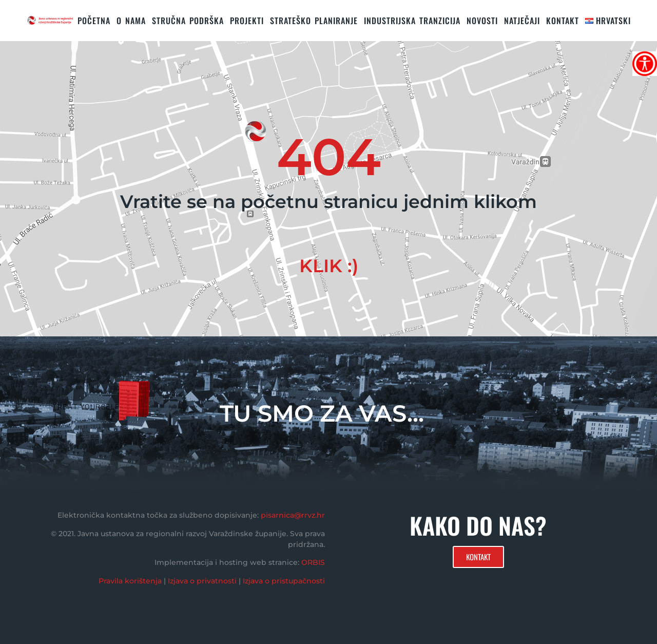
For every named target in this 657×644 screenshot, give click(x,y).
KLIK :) (329, 266)
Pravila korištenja (130, 581)
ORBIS (313, 562)
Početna (94, 21)
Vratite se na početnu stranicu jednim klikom (328, 202)
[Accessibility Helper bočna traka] (645, 64)
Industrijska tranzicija (412, 21)
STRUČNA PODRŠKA (188, 21)
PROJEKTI (247, 21)
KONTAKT (563, 21)
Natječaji (522, 21)
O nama (131, 21)
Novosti (482, 21)
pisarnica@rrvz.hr (293, 515)
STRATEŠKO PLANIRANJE (314, 21)
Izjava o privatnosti (202, 581)
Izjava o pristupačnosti (284, 581)
